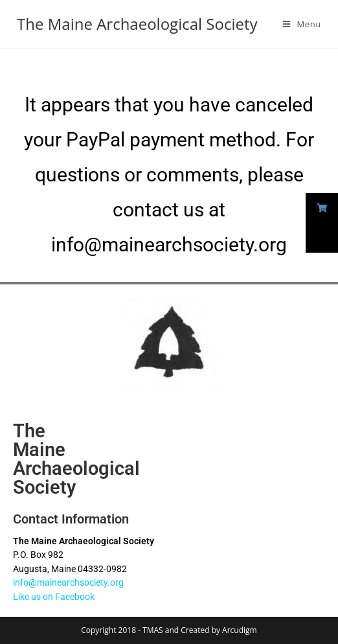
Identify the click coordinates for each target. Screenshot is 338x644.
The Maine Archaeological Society (137, 24)
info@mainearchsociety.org (68, 582)
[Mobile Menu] (302, 24)
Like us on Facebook (54, 597)
